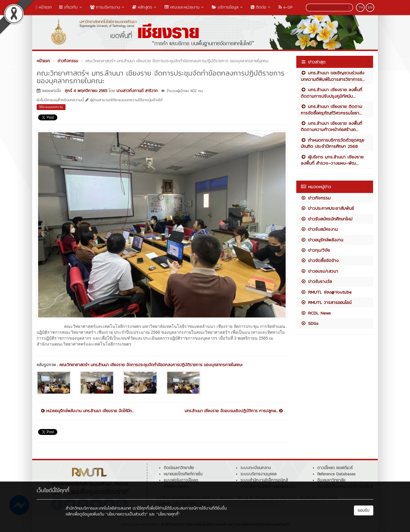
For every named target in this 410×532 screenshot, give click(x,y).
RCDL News (316, 313)
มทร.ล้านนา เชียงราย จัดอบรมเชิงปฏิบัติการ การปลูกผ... (234, 411)
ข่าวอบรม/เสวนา (319, 271)
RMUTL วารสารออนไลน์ (326, 302)
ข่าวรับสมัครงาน (319, 229)
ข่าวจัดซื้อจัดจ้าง (320, 260)
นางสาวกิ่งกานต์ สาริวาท (137, 91)
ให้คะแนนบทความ (51, 107)
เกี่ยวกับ (71, 7)
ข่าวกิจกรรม (316, 198)
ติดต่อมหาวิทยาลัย (179, 468)
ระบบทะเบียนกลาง (256, 468)
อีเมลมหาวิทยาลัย (331, 480)
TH (361, 7)
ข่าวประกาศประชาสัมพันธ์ (327, 208)
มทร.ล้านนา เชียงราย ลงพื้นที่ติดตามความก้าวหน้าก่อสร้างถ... (331, 126)
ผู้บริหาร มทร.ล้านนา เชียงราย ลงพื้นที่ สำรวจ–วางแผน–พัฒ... (332, 160)
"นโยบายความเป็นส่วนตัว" (127, 514)
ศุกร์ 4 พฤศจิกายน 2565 (86, 91)
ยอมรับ (364, 510)
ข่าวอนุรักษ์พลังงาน (322, 240)
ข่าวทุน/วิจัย (315, 250)
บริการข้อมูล (228, 7)
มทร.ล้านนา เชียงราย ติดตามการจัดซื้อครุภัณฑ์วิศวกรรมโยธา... (331, 109)
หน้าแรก (44, 7)
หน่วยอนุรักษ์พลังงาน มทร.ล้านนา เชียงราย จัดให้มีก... (87, 411)
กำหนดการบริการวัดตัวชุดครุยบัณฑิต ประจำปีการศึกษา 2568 (332, 143)
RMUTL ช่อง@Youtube (326, 292)
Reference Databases (336, 474)
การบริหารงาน (108, 7)
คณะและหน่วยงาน (185, 7)
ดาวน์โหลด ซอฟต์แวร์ (335, 468)
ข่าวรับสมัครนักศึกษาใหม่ (327, 219)
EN (370, 7)
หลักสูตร (145, 7)
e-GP (285, 7)
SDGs (310, 323)
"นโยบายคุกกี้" (168, 514)
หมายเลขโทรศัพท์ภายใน (183, 474)
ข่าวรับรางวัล (316, 281)
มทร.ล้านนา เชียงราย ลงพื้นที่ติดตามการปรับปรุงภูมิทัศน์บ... (331, 93)
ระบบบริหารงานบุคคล (258, 474)
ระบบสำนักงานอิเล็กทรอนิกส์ (264, 480)
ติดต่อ (261, 7)
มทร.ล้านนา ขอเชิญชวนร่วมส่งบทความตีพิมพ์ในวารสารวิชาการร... (333, 76)
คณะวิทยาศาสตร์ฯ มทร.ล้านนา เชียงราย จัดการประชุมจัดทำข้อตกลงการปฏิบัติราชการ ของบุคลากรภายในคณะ (151, 365)
